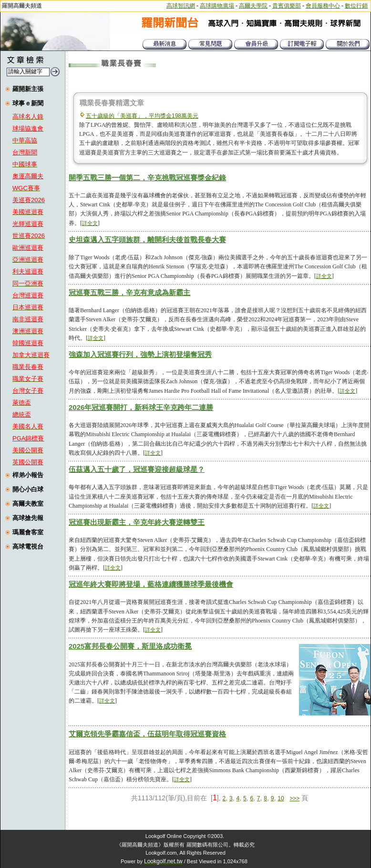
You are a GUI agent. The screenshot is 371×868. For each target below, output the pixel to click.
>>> (294, 798)
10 (281, 798)
